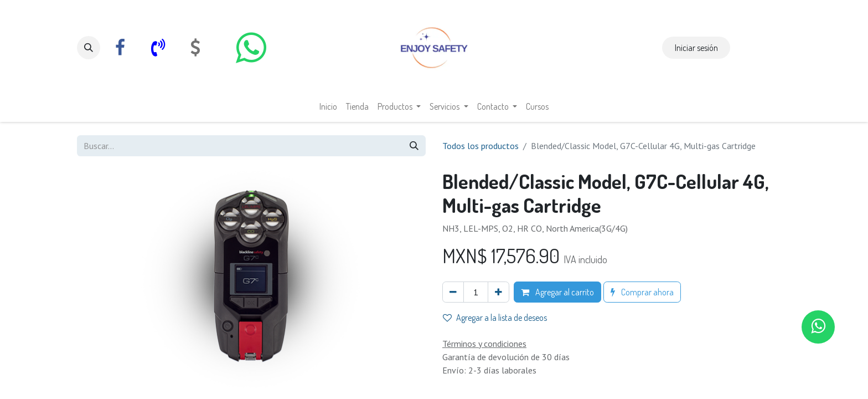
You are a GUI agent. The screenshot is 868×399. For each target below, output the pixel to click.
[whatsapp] (251, 48)
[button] (89, 48)
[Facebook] (120, 48)
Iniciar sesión (696, 48)
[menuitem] (328, 106)
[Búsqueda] (414, 146)
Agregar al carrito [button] (557, 292)
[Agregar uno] (498, 292)
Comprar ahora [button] (642, 292)
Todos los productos (480, 146)
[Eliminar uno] (453, 292)
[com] (195, 48)
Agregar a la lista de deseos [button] (495, 318)
